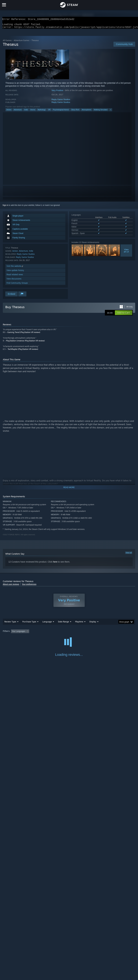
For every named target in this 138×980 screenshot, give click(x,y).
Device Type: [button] (51, 637)
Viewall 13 (126, 252)
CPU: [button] (27, 637)
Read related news (15, 276)
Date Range (63, 623)
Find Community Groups (17, 285)
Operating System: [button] (11, 637)
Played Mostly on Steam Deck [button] (97, 633)
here (55, 564)
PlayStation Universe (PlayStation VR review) (25, 343)
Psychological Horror (61, 112)
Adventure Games (22, 42)
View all (129, 555)
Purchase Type (29, 623)
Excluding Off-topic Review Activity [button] (50, 633)
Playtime (79, 623)
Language (47, 623)
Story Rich (75, 112)
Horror (33, 112)
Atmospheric (87, 112)
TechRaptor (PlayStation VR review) (23, 351)
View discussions (14, 281)
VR (49, 112)
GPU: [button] (38, 637)
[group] (69, 635)
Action (9, 112)
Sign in (5, 207)
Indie (26, 112)
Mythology (42, 112)
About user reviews (11, 586)
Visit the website (15, 268)
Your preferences (29, 586)
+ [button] (110, 112)
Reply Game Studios (61, 101)
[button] (124, 315)
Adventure (18, 112)
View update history (15, 272)
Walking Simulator (101, 112)
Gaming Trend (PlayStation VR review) (24, 334)
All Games (7, 42)
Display (93, 623)
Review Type (10, 623)
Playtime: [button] (74, 633)
